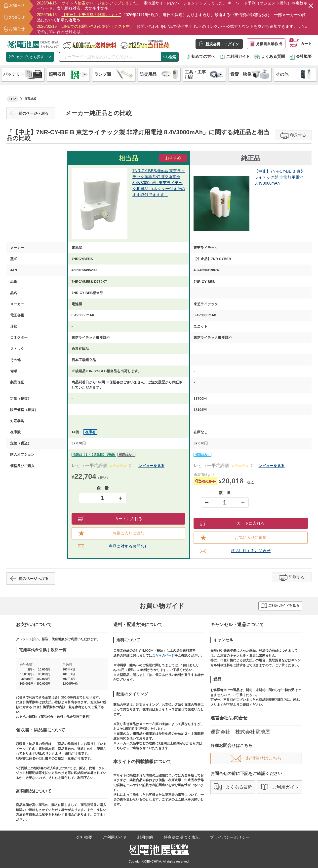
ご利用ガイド (235, 56)
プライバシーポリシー (230, 837)
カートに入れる (110, 519)
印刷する (293, 135)
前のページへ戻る (29, 113)
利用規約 (145, 837)
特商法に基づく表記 (182, 837)
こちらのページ (163, 655)
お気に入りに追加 (111, 533)
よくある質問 (270, 56)
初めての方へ (201, 56)
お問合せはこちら (256, 758)
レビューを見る (151, 466)
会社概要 (301, 56)
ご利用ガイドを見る (280, 606)
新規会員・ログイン (219, 44)
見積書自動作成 (266, 44)
